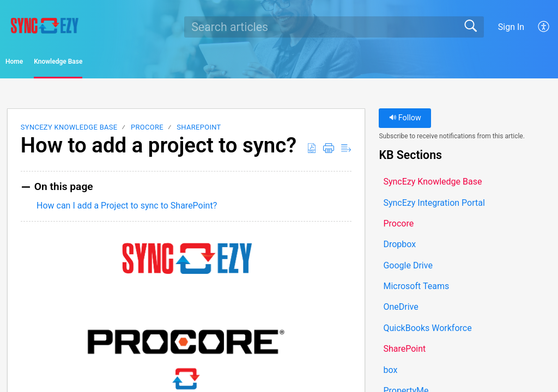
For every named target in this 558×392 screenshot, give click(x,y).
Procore (147, 131)
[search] (334, 27)
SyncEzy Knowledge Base (69, 131)
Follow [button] (405, 122)
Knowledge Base (120, 63)
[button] (544, 27)
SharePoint (199, 131)
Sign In (511, 27)
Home (38, 63)
